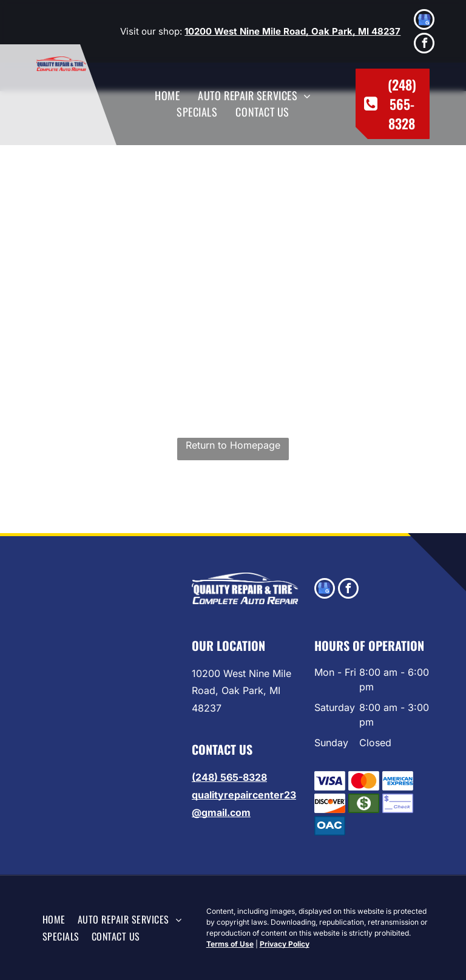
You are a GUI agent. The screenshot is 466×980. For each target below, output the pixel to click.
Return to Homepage (233, 445)
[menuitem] (167, 96)
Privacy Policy (285, 944)
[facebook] (424, 45)
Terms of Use (230, 944)
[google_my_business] (424, 21)
